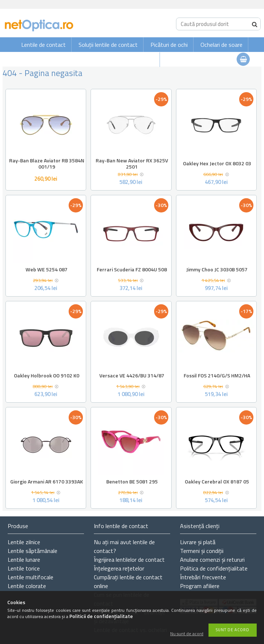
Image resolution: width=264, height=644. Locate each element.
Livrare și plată (198, 542)
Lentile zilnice (24, 542)
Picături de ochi (169, 45)
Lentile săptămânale (32, 551)
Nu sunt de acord (187, 634)
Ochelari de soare (221, 45)
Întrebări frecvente (203, 577)
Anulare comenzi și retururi (212, 560)
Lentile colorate (27, 586)
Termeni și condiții (202, 551)
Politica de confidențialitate (214, 568)
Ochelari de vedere (132, 60)
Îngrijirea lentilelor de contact (129, 560)
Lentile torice (24, 568)
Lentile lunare (24, 560)
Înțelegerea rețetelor (119, 568)
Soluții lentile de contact (108, 45)
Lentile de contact (43, 45)
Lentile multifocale (30, 577)
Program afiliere (200, 586)
